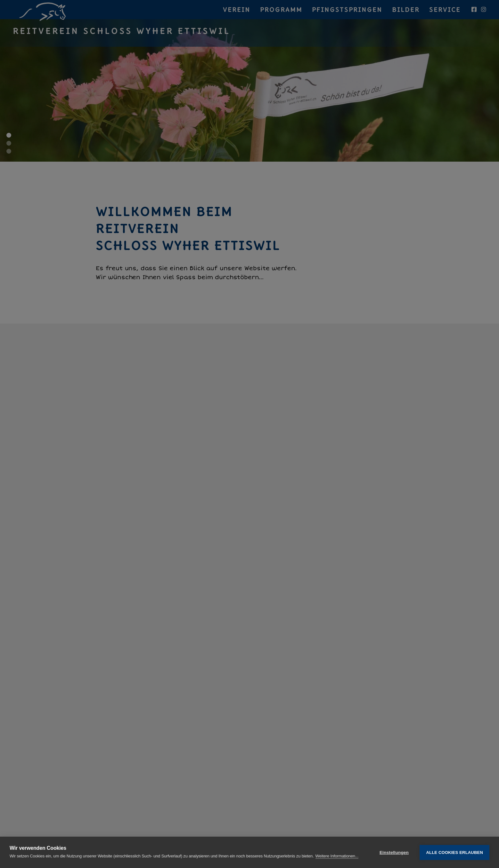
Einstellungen (394, 852)
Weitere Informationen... (337, 856)
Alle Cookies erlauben (454, 852)
